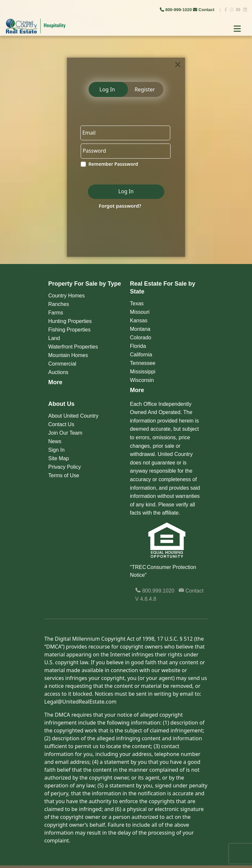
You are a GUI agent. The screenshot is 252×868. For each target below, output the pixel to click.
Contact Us (61, 424)
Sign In (56, 450)
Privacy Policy (65, 467)
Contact (204, 10)
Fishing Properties (69, 330)
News (55, 441)
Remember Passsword (112, 165)
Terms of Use (64, 475)
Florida (138, 346)
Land (54, 338)
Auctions (58, 372)
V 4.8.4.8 (146, 599)
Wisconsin (142, 380)
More (55, 382)
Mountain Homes (68, 355)
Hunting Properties (70, 321)
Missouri (140, 312)
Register (145, 89)
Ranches (59, 304)
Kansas (139, 321)
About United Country (73, 416)
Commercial (62, 364)
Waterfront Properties (73, 347)
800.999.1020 (155, 591)
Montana (140, 329)
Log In (107, 89)
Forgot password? (119, 206)
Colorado (141, 338)
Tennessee (143, 363)
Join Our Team (65, 433)
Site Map (59, 458)
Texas (137, 303)
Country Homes (66, 296)
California (141, 355)
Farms (56, 313)
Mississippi (143, 372)
